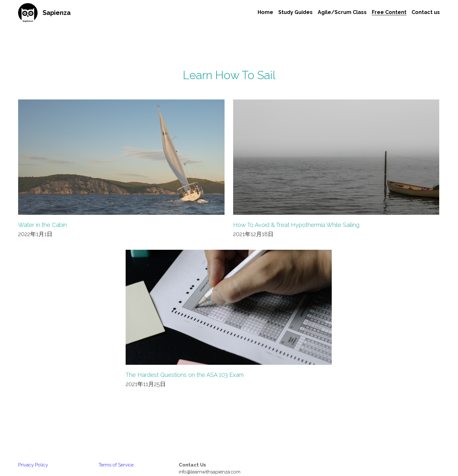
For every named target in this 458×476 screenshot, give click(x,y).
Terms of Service (116, 465)
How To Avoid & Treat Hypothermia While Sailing (296, 225)
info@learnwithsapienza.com (210, 472)
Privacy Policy (33, 465)
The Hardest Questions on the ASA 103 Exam (185, 375)
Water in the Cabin (42, 225)
